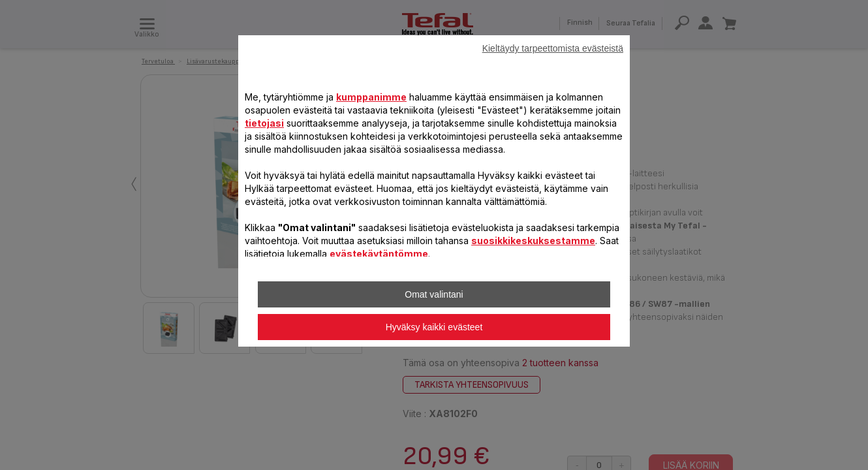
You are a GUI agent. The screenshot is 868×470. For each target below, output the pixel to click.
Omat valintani (434, 294)
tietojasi (264, 123)
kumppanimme (371, 97)
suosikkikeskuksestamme (533, 241)
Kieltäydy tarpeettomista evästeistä (553, 48)
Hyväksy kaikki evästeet (434, 327)
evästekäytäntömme (379, 254)
